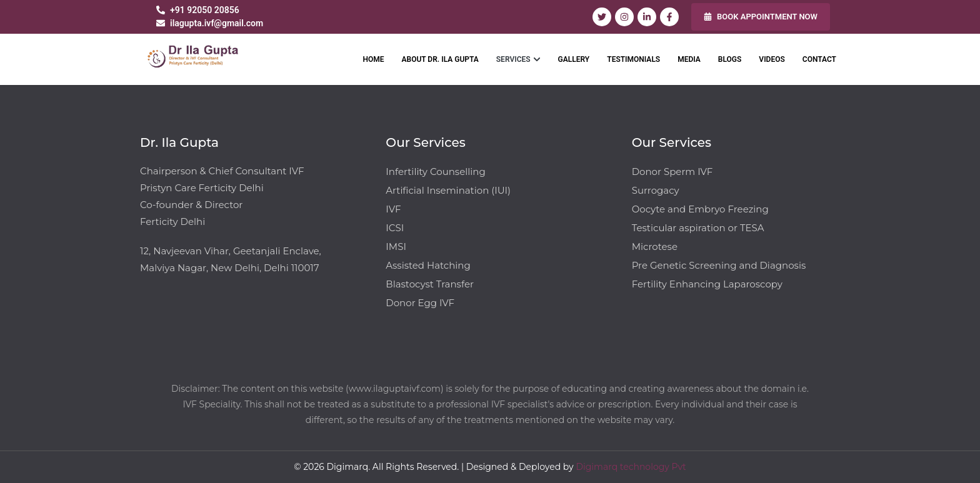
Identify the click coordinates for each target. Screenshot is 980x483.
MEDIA (689, 59)
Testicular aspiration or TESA (698, 228)
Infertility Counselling (435, 172)
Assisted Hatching (428, 265)
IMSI (396, 246)
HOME (373, 59)
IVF (393, 209)
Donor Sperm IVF (672, 172)
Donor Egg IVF (420, 303)
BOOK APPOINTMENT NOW (761, 17)
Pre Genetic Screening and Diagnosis (719, 265)
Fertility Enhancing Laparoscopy (707, 284)
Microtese (655, 246)
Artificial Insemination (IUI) (448, 190)
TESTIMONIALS (633, 59)
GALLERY (574, 59)
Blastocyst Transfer (430, 284)
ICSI (395, 228)
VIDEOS (772, 59)
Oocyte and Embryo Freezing (700, 209)
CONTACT (819, 59)
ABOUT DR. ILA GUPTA (440, 59)
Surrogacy (656, 190)
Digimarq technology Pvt (631, 467)
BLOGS (730, 59)
